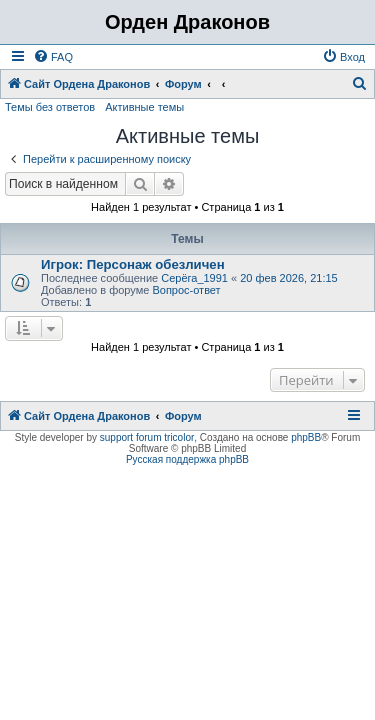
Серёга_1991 (194, 278)
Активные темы (144, 107)
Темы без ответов (50, 107)
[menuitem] (53, 57)
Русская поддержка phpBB (187, 459)
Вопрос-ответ (186, 290)
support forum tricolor (147, 437)
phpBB (306, 437)
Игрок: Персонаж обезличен (133, 264)
